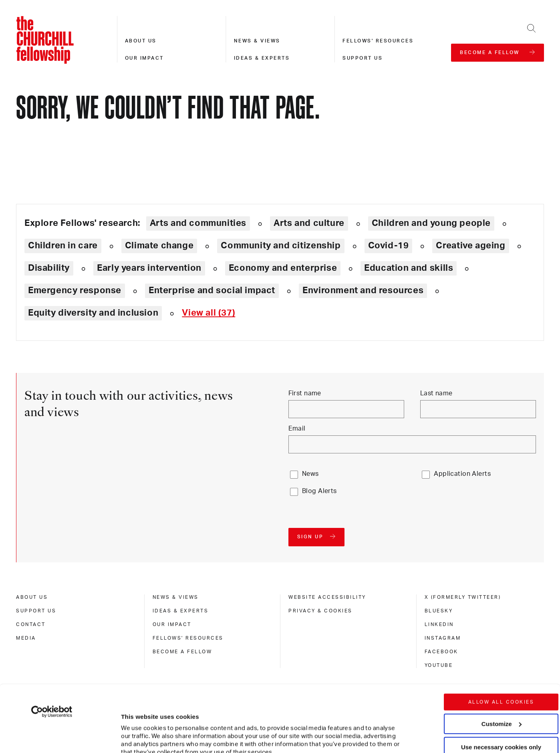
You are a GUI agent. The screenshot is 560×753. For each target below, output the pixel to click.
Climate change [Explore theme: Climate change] (159, 246)
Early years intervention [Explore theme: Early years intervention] (149, 268)
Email (297, 429)
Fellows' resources (378, 41)
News (310, 474)
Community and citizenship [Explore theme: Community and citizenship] (281, 246)
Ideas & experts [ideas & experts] (181, 611)
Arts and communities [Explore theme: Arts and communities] (198, 223)
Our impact (144, 58)
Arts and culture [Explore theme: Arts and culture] (309, 223)
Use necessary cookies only (501, 680)
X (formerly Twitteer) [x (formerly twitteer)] (463, 597)
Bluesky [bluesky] (439, 611)
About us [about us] (32, 597)
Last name (436, 393)
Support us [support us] (36, 611)
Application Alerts (462, 474)
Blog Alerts (319, 491)
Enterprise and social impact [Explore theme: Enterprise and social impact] (212, 290)
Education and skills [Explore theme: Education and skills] (409, 268)
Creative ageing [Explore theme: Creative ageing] (470, 246)
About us (141, 41)
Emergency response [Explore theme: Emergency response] (75, 290)
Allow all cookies (501, 635)
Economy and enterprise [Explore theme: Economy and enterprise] (283, 268)
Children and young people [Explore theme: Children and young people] (431, 223)
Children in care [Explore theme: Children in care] (63, 246)
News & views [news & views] (176, 597)
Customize (502, 657)
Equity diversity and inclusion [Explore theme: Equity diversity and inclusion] (93, 313)
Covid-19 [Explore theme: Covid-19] (389, 246)
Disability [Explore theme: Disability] (49, 268)
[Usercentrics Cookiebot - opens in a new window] (52, 645)
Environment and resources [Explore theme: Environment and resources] (363, 290)
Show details (132, 723)
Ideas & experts (262, 58)
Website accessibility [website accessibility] (327, 597)
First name (305, 393)
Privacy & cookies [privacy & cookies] (320, 611)
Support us (363, 58)
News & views (257, 41)
